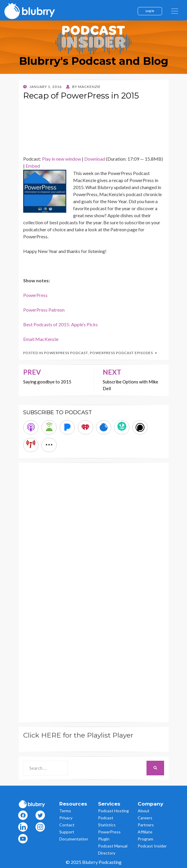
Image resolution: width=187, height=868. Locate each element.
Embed (33, 166)
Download (95, 159)
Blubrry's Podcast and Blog (94, 61)
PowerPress (35, 295)
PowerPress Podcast (66, 353)
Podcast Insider (152, 846)
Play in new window (62, 159)
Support (67, 832)
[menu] (175, 11)
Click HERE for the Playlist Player (78, 735)
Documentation (74, 839)
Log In (150, 11)
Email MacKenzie (41, 339)
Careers (145, 818)
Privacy (66, 818)
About (144, 811)
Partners (146, 825)
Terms (65, 811)
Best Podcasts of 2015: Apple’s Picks (60, 324)
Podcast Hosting (113, 811)
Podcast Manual (113, 846)
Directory (107, 853)
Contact (67, 825)
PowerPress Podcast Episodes (121, 353)
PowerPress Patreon (44, 310)
